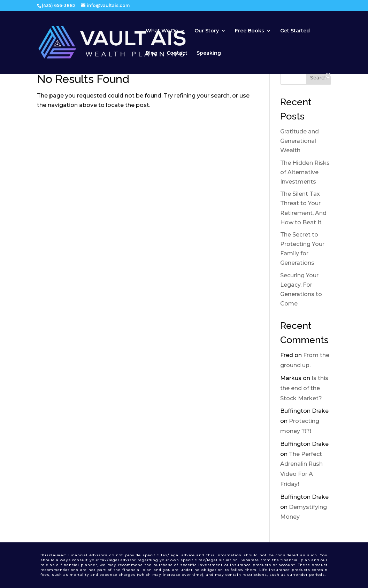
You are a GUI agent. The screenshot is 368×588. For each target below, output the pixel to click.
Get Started (295, 31)
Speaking (209, 53)
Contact (177, 53)
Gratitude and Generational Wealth (300, 141)
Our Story (207, 31)
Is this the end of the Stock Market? (304, 388)
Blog (152, 53)
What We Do (162, 31)
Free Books (250, 31)
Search (319, 78)
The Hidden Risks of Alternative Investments (305, 172)
